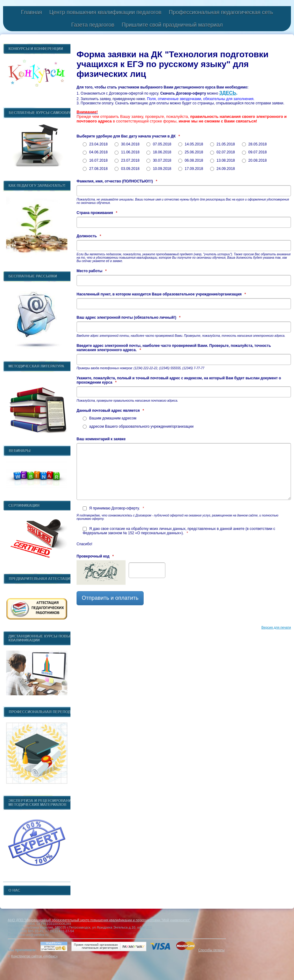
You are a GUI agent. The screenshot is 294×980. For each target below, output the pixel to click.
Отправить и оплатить (110, 598)
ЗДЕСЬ (228, 93)
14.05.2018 (191, 144)
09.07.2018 (254, 152)
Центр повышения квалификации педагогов (105, 12)
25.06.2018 (191, 152)
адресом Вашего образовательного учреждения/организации (138, 426)
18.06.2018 (159, 152)
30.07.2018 (159, 160)
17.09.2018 (191, 169)
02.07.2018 (222, 152)
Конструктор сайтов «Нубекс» (34, 956)
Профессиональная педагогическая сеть (221, 12)
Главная (31, 12)
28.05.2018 (254, 144)
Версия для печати (276, 627)
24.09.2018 (222, 169)
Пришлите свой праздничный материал (172, 25)
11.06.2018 (127, 152)
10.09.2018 (159, 169)
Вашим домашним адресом (109, 418)
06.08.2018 (191, 160)
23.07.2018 (127, 160)
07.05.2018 (159, 144)
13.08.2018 (222, 160)
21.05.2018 (222, 144)
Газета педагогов (93, 25)
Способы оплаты (211, 950)
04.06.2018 (95, 152)
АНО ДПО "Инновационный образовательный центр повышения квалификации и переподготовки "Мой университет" (99, 920)
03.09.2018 (127, 169)
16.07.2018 (95, 160)
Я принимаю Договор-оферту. (113, 508)
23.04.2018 (95, 144)
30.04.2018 (127, 144)
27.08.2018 (95, 169)
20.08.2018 (254, 160)
